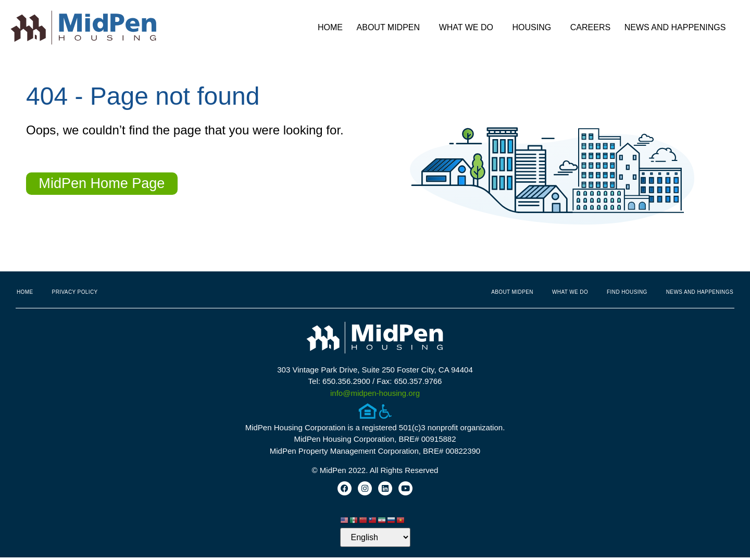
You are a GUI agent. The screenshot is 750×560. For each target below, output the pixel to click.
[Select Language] (375, 540)
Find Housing (627, 292)
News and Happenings (678, 28)
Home (330, 27)
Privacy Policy (75, 292)
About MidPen (391, 28)
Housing (535, 28)
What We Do (469, 28)
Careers (590, 27)
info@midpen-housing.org (375, 393)
